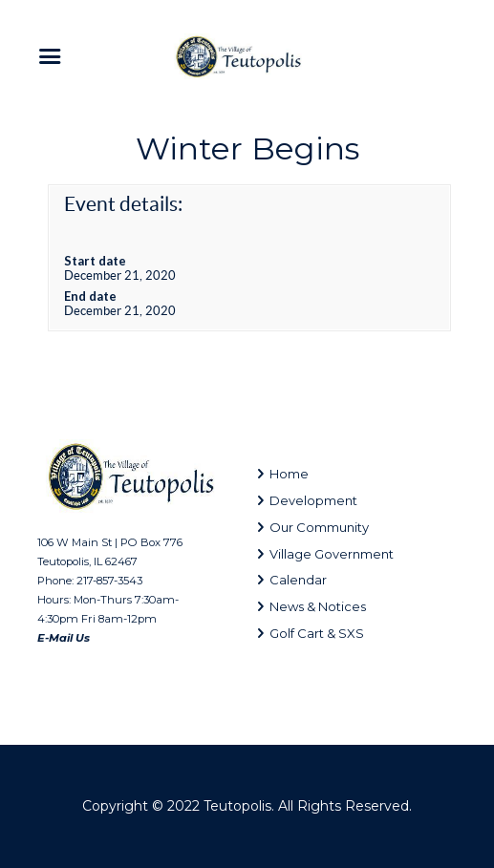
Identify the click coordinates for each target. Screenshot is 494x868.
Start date (95, 261)
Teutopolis (237, 806)
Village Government (332, 554)
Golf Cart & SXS (317, 633)
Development (313, 500)
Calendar (298, 580)
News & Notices (318, 606)
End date (90, 296)
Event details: (123, 204)
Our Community (319, 527)
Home (289, 474)
